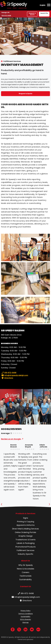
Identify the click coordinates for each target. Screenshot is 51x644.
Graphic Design (25, 536)
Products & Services (25, 514)
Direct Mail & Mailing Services (25, 529)
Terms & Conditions (25, 614)
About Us (25, 561)
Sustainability (25, 579)
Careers (26, 572)
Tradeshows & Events (26, 540)
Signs (26, 518)
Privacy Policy (26, 611)
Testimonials (26, 576)
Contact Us (25, 586)
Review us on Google (11, 439)
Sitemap (25, 622)
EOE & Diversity (26, 619)
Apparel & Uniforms (26, 525)
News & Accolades (26, 569)
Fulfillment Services (12, 61)
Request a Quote (32, 14)
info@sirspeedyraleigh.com (15, 375)
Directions (7, 378)
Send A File (44, 13)
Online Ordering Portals (25, 532)
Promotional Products (26, 547)
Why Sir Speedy (26, 565)
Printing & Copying (26, 522)
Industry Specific (26, 554)
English (43, 5)
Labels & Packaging (26, 543)
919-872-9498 (6, 15)
